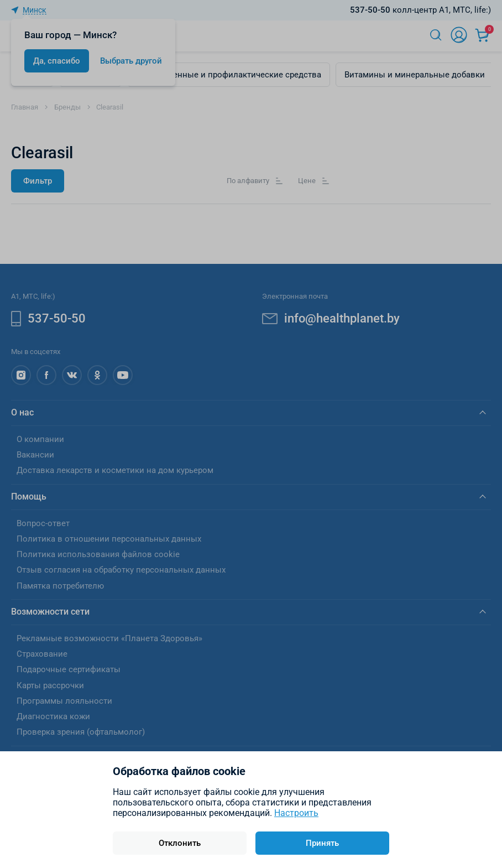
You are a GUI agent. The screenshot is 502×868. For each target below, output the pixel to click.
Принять (322, 843)
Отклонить (180, 843)
